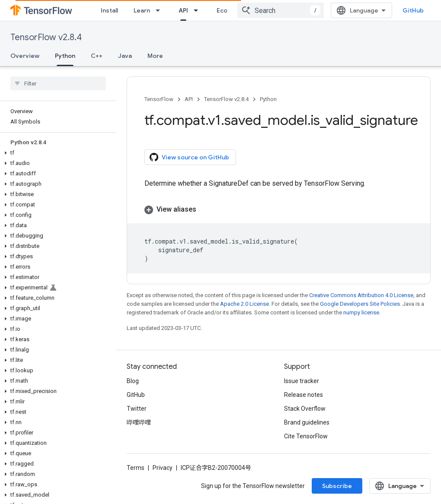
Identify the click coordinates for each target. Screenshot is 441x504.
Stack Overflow (305, 409)
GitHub (413, 10)
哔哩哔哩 (139, 422)
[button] (56, 153)
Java (125, 56)
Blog (133, 381)
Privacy (163, 468)
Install (109, 10)
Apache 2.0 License (244, 304)
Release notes (304, 395)
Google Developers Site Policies (360, 304)
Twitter (137, 409)
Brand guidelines (307, 422)
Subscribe (337, 486)
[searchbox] (58, 83)
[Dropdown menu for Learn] (160, 10)
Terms (136, 468)
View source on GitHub (189, 157)
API (189, 99)
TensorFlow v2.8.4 (46, 37)
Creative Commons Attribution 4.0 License (361, 295)
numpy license (361, 312)
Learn (142, 10)
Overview (25, 56)
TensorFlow (159, 99)
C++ (97, 56)
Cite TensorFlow (306, 436)
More (155, 56)
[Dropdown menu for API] (198, 10)
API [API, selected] (183, 10)
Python (268, 99)
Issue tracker (302, 381)
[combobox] (281, 10)
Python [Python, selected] (65, 56)
